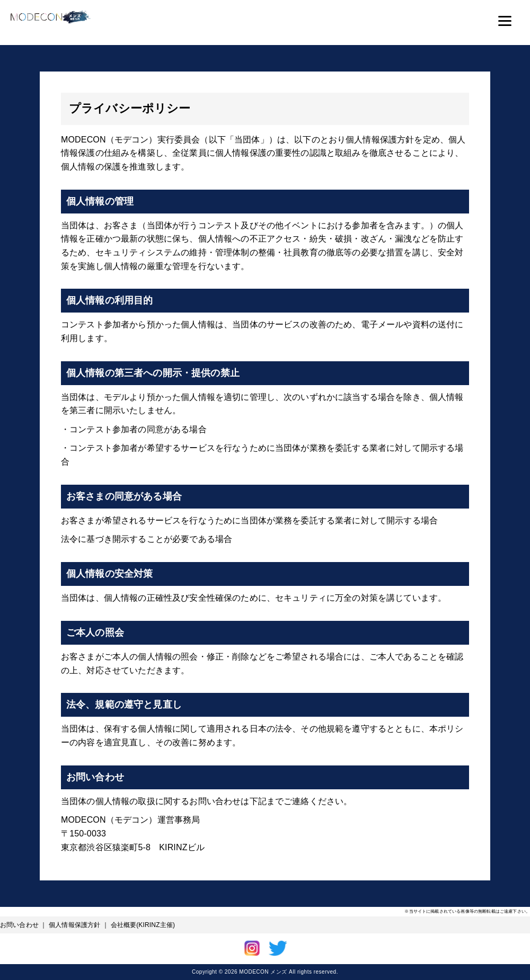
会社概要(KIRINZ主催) (143, 925)
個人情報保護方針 (74, 925)
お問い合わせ (19, 925)
